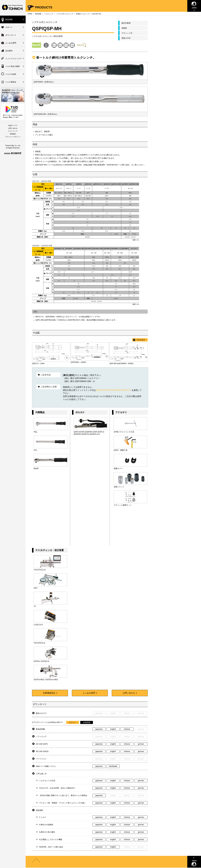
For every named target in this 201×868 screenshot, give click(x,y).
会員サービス (13, 125)
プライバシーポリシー (13, 137)
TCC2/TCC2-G (40, 570)
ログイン (73, 722)
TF (35, 606)
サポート (9, 27)
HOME (30, 14)
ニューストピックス (13, 59)
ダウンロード (11, 35)
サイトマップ (13, 131)
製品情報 (9, 19)
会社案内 (9, 51)
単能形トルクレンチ (83, 14)
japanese (99, 729)
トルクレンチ (49, 14)
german (141, 744)
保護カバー (118, 468)
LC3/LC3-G (38, 625)
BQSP (36, 468)
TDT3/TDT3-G (39, 643)
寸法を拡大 (141, 340)
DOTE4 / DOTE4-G (41, 661)
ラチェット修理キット (123, 505)
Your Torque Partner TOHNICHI (13, 8)
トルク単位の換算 (13, 66)
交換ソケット (119, 487)
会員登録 (87, 722)
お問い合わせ (13, 128)
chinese (127, 729)
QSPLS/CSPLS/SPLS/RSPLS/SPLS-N (113, 390)
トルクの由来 (11, 74)
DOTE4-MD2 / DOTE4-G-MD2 (46, 680)
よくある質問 (11, 43)
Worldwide (113, 766)
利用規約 (13, 134)
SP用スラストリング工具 (124, 432)
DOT (36, 588)
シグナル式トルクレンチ (65, 14)
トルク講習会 (11, 82)
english (113, 729)
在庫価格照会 (50, 693)
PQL (36, 432)
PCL (35, 450)
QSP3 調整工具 (121, 450)
